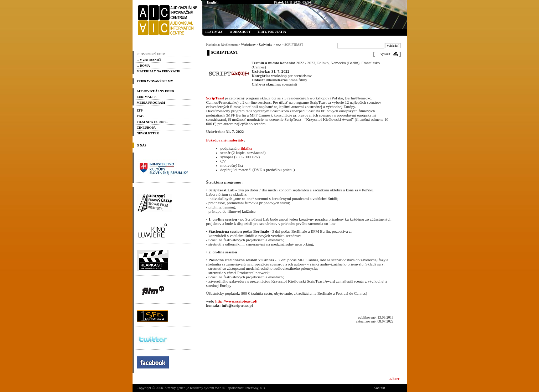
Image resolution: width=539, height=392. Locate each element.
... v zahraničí (149, 60)
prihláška (245, 148)
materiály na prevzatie (159, 71)
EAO (140, 116)
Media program (151, 103)
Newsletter (148, 133)
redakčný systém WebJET (208, 388)
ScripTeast (215, 98)
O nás (142, 145)
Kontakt (379, 388)
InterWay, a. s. (255, 388)
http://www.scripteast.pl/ (236, 301)
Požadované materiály (225, 140)
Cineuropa (146, 128)
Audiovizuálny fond (156, 91)
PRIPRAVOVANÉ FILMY (155, 81)
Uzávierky (266, 45)
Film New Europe (152, 122)
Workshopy (240, 32)
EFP (140, 110)
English (213, 2)
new (278, 45)
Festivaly (214, 32)
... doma (143, 66)
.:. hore (394, 379)
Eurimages (147, 97)
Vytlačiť (385, 54)
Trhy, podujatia (272, 32)
